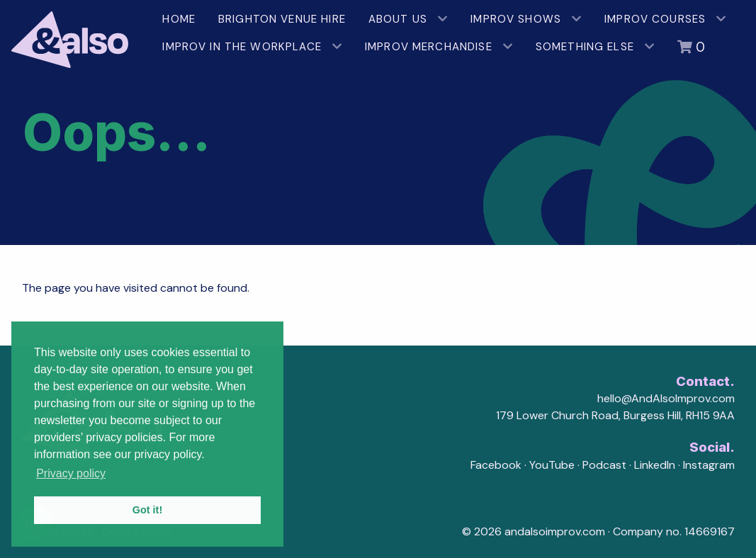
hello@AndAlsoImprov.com (666, 398)
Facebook (496, 465)
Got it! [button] (147, 510)
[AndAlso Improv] (75, 34)
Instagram (709, 465)
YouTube (552, 465)
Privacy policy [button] (71, 473)
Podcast (604, 465)
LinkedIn (655, 465)
